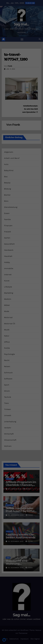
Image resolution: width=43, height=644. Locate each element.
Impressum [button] (34, 84)
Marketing (31, 52)
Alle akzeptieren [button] (21, 63)
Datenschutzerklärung (27, 43)
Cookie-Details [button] (10, 84)
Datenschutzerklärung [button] (23, 84)
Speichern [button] (22, 70)
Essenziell (11, 52)
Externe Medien (21, 56)
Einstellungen (7, 47)
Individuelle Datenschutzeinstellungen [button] (21, 78)
